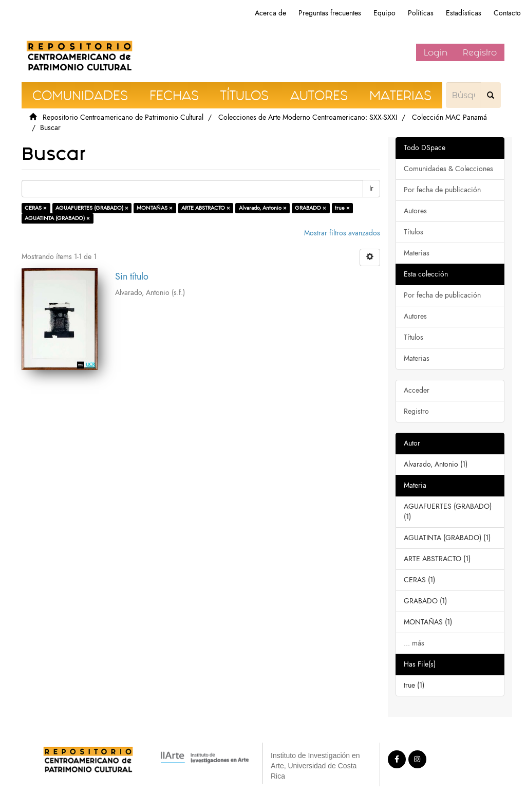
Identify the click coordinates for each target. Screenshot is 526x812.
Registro (480, 52)
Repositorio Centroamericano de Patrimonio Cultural (123, 117)
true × (342, 208)
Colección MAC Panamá (449, 117)
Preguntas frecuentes (330, 13)
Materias (417, 253)
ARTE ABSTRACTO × (206, 208)
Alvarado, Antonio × (263, 208)
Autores (415, 211)
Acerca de (270, 13)
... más (414, 643)
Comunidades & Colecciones (448, 169)
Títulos (414, 232)
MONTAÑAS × (155, 208)
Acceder (417, 390)
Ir (371, 188)
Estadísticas (464, 13)
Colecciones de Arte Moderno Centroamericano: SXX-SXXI (308, 117)
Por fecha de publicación (442, 190)
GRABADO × (311, 208)
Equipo (384, 13)
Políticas (421, 13)
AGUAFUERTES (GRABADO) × (92, 208)
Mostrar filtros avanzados (342, 233)
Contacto (507, 13)
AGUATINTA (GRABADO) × (57, 218)
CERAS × (36, 208)
